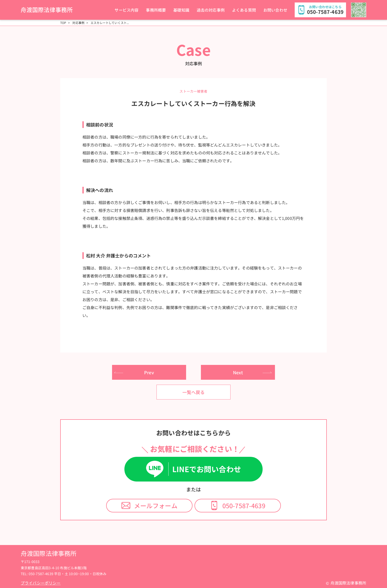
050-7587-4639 (244, 505)
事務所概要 (156, 10)
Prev (149, 372)
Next (238, 372)
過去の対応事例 (211, 10)
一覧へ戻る (194, 392)
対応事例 (78, 23)
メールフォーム (156, 505)
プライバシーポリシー (41, 583)
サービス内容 (126, 10)
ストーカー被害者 (193, 91)
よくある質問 (244, 10)
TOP (63, 23)
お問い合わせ (275, 10)
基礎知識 (181, 10)
